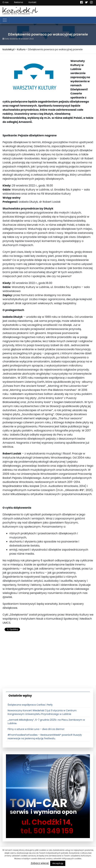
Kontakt (33, 2)
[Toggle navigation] (5, 20)
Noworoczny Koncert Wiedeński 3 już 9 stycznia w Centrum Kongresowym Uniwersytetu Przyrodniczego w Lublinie (42, 712)
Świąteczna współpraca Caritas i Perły (30, 705)
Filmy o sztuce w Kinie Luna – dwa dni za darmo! (36, 729)
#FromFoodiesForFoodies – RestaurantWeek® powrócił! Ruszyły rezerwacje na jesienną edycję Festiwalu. (45, 737)
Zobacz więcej (40, 863)
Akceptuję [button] (58, 863)
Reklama (18, 2)
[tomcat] (48, 796)
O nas (6, 2)
